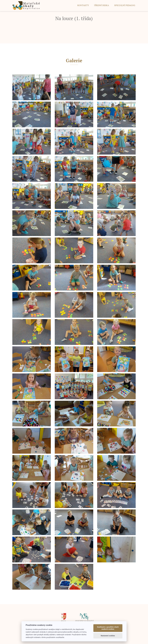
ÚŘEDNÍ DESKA (102, 5)
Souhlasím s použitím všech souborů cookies (108, 628)
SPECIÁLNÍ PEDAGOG (125, 5)
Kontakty (83, 5)
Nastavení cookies (108, 636)
